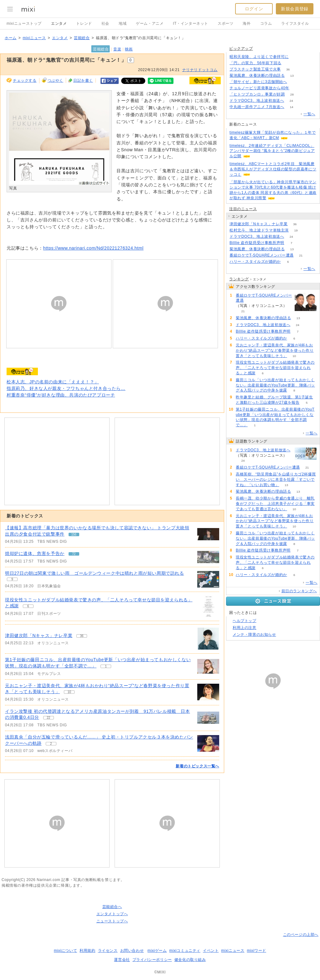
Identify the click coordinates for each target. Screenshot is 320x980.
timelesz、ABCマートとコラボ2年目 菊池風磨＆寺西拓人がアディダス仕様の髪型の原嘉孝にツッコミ (273, 169)
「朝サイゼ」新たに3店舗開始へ (258, 82)
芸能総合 (82, 38)
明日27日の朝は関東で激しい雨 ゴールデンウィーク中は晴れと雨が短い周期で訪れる (95, 573)
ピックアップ (241, 49)
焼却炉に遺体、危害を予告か (35, 553)
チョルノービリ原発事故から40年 (259, 88)
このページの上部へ (301, 935)
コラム (266, 23)
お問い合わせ (132, 951)
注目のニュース (243, 209)
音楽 (117, 49)
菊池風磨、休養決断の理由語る (257, 75)
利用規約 (87, 951)
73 (294, 82)
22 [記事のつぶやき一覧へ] (48, 718)
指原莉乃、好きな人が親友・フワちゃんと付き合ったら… (66, 388)
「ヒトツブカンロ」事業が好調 (257, 94)
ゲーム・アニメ (150, 23)
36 (288, 69)
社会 (105, 23)
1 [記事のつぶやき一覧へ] (106, 666)
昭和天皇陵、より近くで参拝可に (259, 57)
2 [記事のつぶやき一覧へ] (51, 744)
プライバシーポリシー (152, 960)
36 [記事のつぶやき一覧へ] (82, 636)
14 (291, 107)
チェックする (25, 80)
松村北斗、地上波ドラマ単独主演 (259, 230)
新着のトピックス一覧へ (197, 766)
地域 (123, 23)
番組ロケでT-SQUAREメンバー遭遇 (262, 255)
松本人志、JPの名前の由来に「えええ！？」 (53, 382)
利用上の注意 (245, 628)
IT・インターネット (191, 23)
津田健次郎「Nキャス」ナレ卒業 (39, 635)
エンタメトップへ (112, 914)
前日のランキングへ (299, 591)
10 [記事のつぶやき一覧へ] (69, 692)
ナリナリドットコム (200, 70)
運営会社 (122, 960)
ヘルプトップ (245, 621)
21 (301, 255)
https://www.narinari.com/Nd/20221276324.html (93, 248)
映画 (129, 49)
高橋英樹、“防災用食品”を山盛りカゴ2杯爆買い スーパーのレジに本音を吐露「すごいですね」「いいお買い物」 (276, 480)
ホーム (11, 38)
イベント (211, 951)
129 (296, 57)
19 (296, 230)
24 (291, 101)
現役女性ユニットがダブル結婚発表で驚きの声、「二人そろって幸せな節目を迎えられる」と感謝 (275, 368)
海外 (247, 23)
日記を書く (83, 80)
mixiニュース (34, 38)
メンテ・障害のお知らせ (254, 635)
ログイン (254, 9)
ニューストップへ (112, 921)
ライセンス (108, 951)
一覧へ (309, 114)
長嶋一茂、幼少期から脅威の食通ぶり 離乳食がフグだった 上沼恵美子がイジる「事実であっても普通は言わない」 (275, 504)
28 (292, 94)
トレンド (84, 23)
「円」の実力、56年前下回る (255, 63)
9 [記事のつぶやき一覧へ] (12, 579)
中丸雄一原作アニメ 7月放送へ (257, 107)
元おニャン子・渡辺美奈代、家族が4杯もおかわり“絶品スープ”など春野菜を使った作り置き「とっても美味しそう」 (275, 350)
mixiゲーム (157, 951)
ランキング (239, 279)
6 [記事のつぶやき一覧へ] (28, 606)
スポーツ (225, 23)
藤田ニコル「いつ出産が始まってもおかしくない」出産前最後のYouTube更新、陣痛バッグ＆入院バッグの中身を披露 (275, 385)
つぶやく (55, 80)
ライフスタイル (295, 23)
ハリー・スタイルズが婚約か (255, 262)
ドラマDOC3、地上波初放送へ (257, 101)
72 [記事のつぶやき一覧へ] (74, 554)
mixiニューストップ (24, 23)
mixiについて (65, 951)
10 (294, 356)
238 (297, 88)
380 (289, 63)
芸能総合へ (112, 907)
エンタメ (59, 23)
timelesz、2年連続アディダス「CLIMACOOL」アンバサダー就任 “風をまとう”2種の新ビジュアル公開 (272, 151)
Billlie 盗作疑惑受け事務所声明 (257, 243)
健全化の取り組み (190, 960)
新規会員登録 (295, 9)
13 (292, 76)
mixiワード (256, 951)
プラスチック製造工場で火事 (255, 69)
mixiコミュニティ (185, 951)
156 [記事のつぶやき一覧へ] (74, 534)
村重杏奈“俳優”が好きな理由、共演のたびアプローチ (61, 395)
